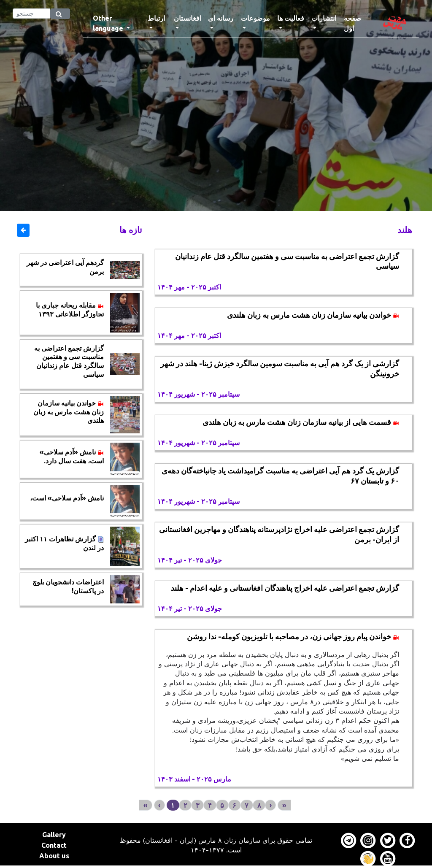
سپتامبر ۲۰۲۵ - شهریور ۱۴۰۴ (198, 394)
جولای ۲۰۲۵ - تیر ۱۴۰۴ (190, 560)
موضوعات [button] (255, 18)
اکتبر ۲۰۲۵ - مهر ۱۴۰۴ (189, 287)
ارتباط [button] (156, 18)
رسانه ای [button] (221, 18)
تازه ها (131, 230)
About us (54, 856)
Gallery (54, 835)
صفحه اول (357, 23)
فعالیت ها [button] (291, 18)
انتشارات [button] (324, 18)
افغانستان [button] (188, 18)
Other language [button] (109, 23)
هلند (405, 230)
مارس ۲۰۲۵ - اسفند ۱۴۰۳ (194, 779)
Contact (54, 845)
